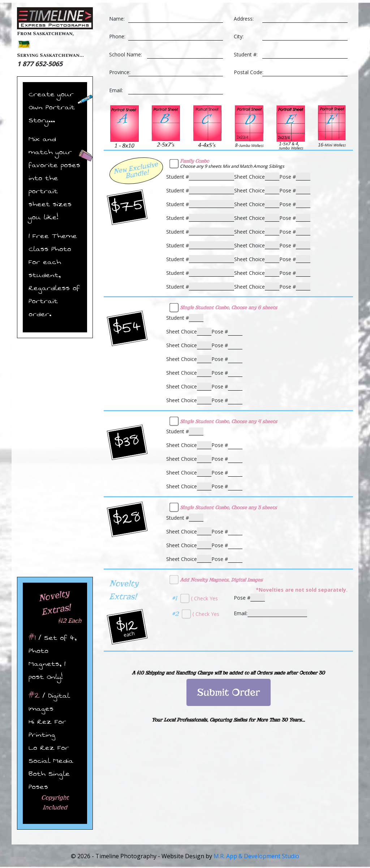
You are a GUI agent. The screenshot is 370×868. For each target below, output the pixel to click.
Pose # (288, 177)
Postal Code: (249, 72)
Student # (178, 177)
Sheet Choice (249, 177)
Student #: (246, 54)
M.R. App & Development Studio (256, 856)
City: (239, 36)
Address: (244, 19)
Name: (117, 19)
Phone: (117, 36)
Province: (120, 72)
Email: (116, 90)
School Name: (126, 54)
